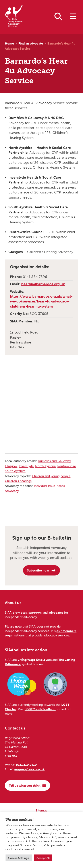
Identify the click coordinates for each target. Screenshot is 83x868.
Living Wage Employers (35, 660)
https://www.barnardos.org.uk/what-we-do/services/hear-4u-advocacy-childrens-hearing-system (41, 301)
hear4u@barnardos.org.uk (43, 284)
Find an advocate (31, 43)
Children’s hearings (18, 481)
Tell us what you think (27, 786)
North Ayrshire (45, 466)
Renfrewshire (67, 466)
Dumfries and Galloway (54, 461)
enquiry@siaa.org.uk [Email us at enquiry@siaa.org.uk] (29, 769)
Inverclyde (26, 466)
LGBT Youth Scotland (40, 709)
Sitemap (42, 810)
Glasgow (11, 466)
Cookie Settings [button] (19, 858)
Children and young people (51, 476)
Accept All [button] (43, 858)
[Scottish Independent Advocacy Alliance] (14, 17)
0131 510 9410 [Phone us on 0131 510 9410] (26, 765)
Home (9, 43)
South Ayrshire (15, 471)
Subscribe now (41, 570)
